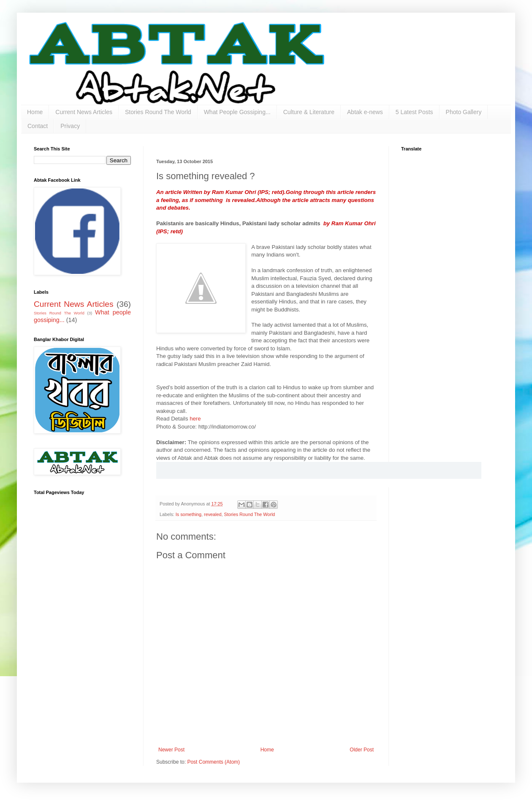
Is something (189, 514)
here (195, 419)
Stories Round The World (158, 112)
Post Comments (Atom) (213, 762)
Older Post (362, 750)
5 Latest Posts (414, 112)
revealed (213, 514)
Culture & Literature (309, 112)
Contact (38, 126)
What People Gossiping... (237, 112)
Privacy (70, 126)
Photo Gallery (464, 112)
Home (35, 112)
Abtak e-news (365, 112)
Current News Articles (84, 112)
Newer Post (171, 750)
